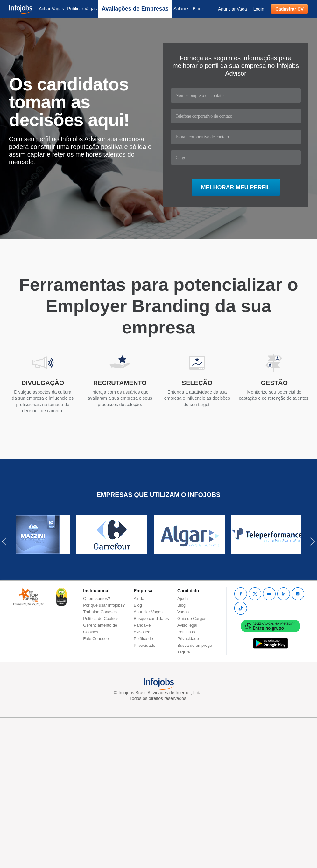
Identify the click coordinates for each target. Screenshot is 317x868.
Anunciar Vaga (232, 9)
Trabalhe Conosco (100, 612)
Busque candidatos (151, 619)
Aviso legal (144, 632)
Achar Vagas (51, 9)
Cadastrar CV (289, 9)
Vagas (183, 612)
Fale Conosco (96, 639)
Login (259, 9)
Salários (182, 9)
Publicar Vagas (82, 9)
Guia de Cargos (192, 619)
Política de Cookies (101, 619)
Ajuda (139, 598)
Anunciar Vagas (148, 612)
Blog (197, 9)
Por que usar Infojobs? (104, 605)
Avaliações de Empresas (135, 9)
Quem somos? (97, 598)
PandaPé (142, 625)
